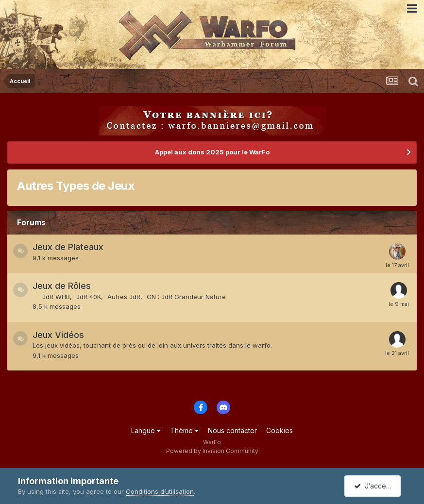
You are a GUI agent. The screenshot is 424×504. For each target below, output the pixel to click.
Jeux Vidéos (58, 335)
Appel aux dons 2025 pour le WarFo (212, 152)
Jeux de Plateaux (68, 247)
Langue (146, 430)
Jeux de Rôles (62, 286)
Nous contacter (232, 430)
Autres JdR (124, 297)
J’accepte (374, 486)
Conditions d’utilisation (160, 491)
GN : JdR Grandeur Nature (186, 297)
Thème (184, 430)
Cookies (280, 430)
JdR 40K (89, 297)
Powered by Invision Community (212, 451)
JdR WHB (56, 297)
